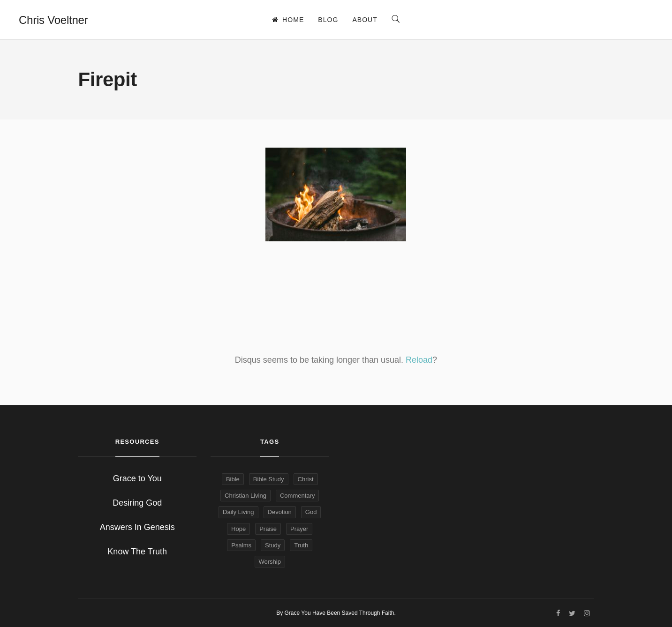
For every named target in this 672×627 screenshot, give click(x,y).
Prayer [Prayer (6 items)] (299, 529)
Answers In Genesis (137, 527)
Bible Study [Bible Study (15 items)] (269, 479)
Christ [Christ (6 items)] (306, 479)
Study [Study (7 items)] (273, 545)
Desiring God (137, 503)
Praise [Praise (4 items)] (268, 529)
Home (288, 20)
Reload (419, 360)
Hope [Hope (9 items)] (238, 529)
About (365, 20)
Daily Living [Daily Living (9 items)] (238, 512)
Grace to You (137, 478)
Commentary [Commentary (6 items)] (297, 496)
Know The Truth (137, 552)
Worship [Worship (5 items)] (270, 562)
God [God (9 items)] (311, 512)
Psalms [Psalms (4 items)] (241, 545)
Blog (328, 20)
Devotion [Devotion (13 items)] (280, 512)
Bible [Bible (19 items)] (233, 479)
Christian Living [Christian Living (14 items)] (245, 496)
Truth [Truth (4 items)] (301, 545)
